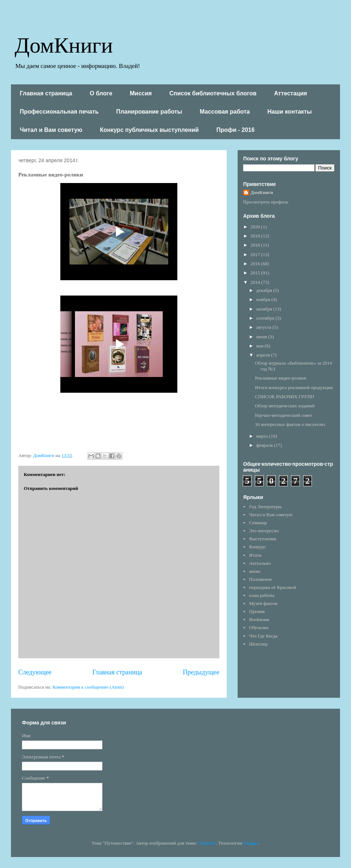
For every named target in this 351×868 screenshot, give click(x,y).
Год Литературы (265, 507)
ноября (264, 299)
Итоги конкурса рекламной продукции (294, 387)
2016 (256, 264)
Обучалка (259, 627)
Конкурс (257, 547)
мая (261, 346)
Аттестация (291, 93)
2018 (256, 245)
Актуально (260, 563)
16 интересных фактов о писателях (290, 424)
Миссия (141, 93)
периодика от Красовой (273, 587)
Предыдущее (201, 672)
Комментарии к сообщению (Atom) (88, 687)
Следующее (35, 672)
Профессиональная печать (59, 112)
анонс (255, 571)
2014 (256, 282)
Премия (257, 611)
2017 (256, 254)
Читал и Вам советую (51, 130)
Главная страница (46, 93)
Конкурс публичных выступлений (149, 130)
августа (264, 327)
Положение (261, 579)
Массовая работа (225, 112)
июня (262, 337)
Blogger (251, 843)
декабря (265, 290)
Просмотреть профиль (266, 202)
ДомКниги (64, 44)
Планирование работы (149, 112)
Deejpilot (207, 843)
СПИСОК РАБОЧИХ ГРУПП (284, 397)
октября (265, 309)
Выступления (263, 539)
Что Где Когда (263, 636)
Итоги (255, 555)
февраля (265, 445)
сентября (266, 318)
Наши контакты (290, 112)
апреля (264, 355)
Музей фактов (263, 603)
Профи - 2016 (236, 130)
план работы (262, 595)
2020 (256, 227)
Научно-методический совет (283, 415)
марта (263, 436)
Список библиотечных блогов (213, 93)
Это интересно (264, 531)
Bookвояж (259, 619)
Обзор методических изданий (285, 406)
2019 (256, 236)
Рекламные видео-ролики (280, 378)
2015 (256, 273)
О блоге (101, 93)
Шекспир (258, 644)
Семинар (258, 523)
